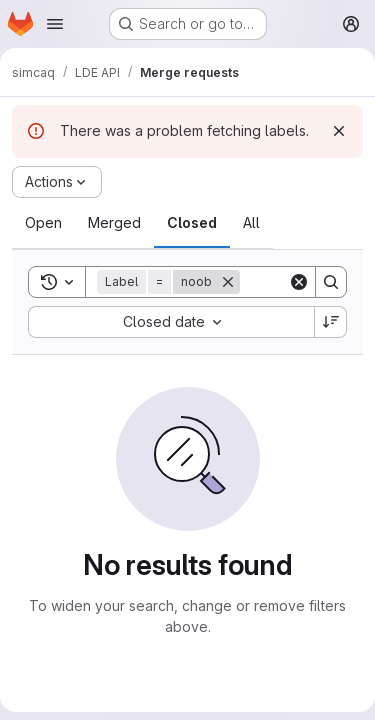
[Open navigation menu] (55, 24)
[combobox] (171, 322)
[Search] (331, 282)
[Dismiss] (339, 131)
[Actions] (57, 182)
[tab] (43, 223)
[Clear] (299, 282)
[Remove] (228, 282)
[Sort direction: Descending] (331, 322)
